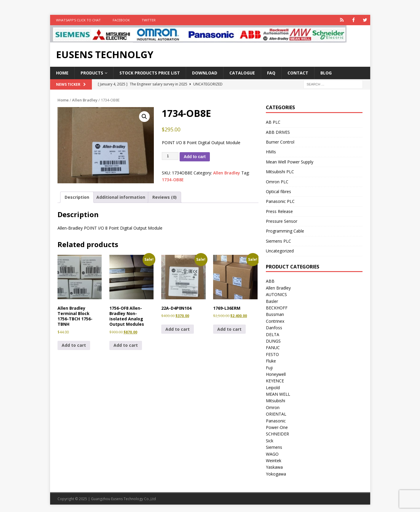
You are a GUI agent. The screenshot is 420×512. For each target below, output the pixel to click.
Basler (272, 301)
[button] (144, 117)
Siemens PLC (278, 241)
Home (62, 73)
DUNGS (273, 341)
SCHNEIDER (277, 434)
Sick (270, 441)
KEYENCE (275, 381)
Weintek (274, 461)
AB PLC (273, 122)
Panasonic (276, 421)
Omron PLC (277, 182)
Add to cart (195, 157)
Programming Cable (285, 231)
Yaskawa (274, 467)
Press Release (279, 211)
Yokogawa (276, 474)
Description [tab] (77, 197)
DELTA (273, 334)
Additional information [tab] (121, 197)
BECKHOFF (277, 308)
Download (205, 73)
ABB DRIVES (278, 132)
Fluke (271, 361)
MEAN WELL (278, 394)
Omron (273, 407)
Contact (298, 73)
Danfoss (274, 328)
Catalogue (242, 73)
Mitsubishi (276, 401)
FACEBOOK (121, 20)
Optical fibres (278, 191)
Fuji (269, 368)
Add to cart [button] (74, 345)
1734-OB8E (173, 180)
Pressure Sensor (282, 221)
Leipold (273, 388)
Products (92, 73)
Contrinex (275, 321)
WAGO (272, 454)
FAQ (271, 73)
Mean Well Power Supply (290, 162)
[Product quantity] (170, 156)
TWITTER (149, 20)
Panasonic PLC (280, 201)
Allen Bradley (85, 100)
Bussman (275, 314)
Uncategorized (280, 251)
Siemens (274, 447)
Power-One (277, 427)
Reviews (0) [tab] (165, 197)
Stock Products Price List (150, 73)
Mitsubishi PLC (280, 172)
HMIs (271, 152)
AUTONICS (276, 294)
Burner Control (280, 142)
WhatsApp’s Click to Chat (78, 20)
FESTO (272, 354)
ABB (270, 281)
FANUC (273, 348)
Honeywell (276, 374)
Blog (326, 73)
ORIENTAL (276, 414)
